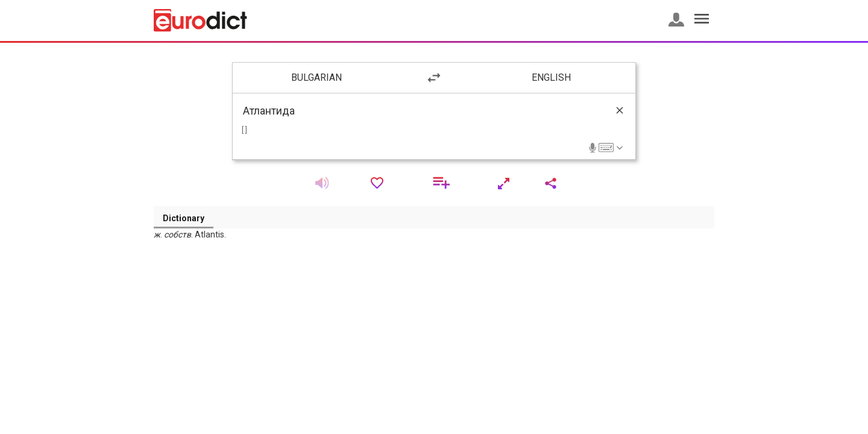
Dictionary (184, 218)
